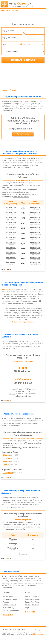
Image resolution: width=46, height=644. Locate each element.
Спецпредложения (9, 10)
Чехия (11, 596)
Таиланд (6, 610)
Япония (13, 90)
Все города (30, 612)
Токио (6, 465)
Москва (28, 596)
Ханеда (7, 458)
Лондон (31, 599)
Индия (5, 608)
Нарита (7, 455)
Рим (33, 605)
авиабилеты (21, 4)
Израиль (6, 599)
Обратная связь (38, 634)
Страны (4, 90)
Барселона (36, 596)
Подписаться (23, 134)
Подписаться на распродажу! (23, 322)
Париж (28, 602)
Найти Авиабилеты (23, 60)
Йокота (7, 461)
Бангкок (28, 605)
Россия (6, 596)
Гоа (26, 599)
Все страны (8, 615)
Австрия (6, 602)
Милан (37, 599)
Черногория (15, 610)
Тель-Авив (35, 602)
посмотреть (11, 207)
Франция (12, 608)
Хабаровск (8, 473)
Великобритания (9, 605)
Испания (13, 599)
